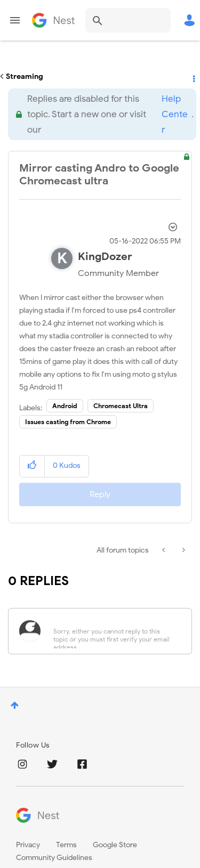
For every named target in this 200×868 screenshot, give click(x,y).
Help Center (175, 114)
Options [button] (193, 77)
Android (65, 406)
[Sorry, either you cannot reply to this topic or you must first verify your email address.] (114, 631)
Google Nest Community (53, 20)
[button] (32, 466)
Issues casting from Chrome (68, 422)
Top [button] (15, 705)
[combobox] (128, 20)
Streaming (25, 76)
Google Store (115, 845)
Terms (66, 845)
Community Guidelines (54, 858)
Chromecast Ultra (121, 406)
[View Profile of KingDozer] (105, 257)
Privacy (28, 845)
